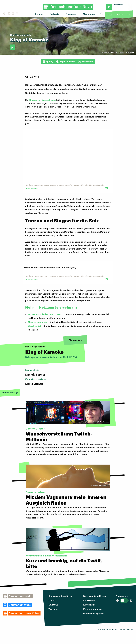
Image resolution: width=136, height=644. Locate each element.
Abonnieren (86, 62)
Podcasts (54, 14)
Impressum (89, 600)
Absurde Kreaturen (37, 322)
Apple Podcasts (66, 62)
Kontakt (52, 600)
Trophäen (53, 609)
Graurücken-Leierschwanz (42, 100)
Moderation (89, 14)
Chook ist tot (34, 326)
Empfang (53, 605)
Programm (71, 14)
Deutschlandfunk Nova (60, 596)
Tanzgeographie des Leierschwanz (45, 314)
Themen (39, 14)
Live (110, 15)
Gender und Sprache (94, 613)
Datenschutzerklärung (94, 596)
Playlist (120, 15)
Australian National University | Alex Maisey (119, 52)
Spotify (48, 62)
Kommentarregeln (92, 609)
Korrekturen (89, 605)
